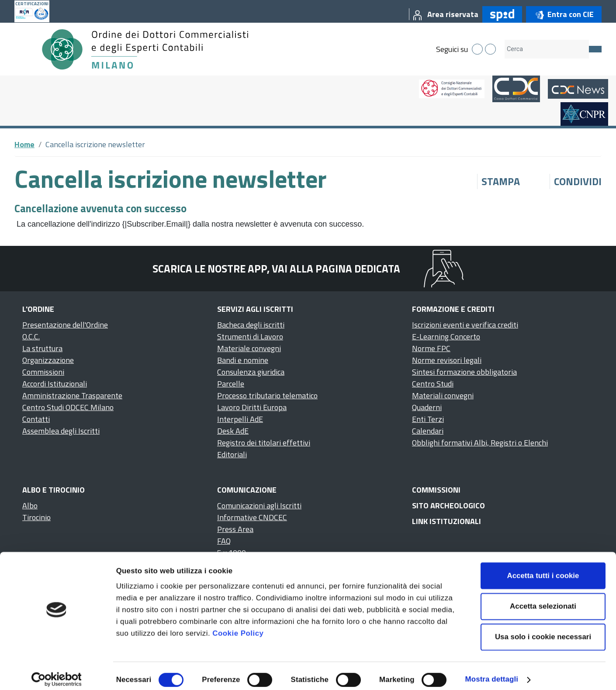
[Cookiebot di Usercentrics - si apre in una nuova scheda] (57, 672)
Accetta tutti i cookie (543, 568)
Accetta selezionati (543, 599)
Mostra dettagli (492, 672)
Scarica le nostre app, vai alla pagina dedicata (276, 269)
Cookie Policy (238, 626)
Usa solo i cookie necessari (543, 630)
